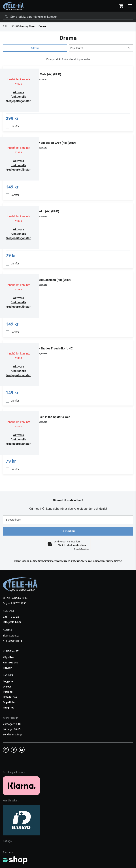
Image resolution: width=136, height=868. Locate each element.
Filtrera (35, 48)
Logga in (8, 681)
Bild (5, 26)
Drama (42, 26)
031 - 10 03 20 (11, 617)
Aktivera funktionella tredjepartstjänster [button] (18, 97)
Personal (8, 692)
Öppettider (9, 702)
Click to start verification (72, 545)
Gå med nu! (68, 531)
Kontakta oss (10, 663)
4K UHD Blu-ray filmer (23, 26)
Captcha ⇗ (82, 549)
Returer (7, 668)
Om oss (7, 687)
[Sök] (68, 17)
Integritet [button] (8, 708)
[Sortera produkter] (101, 48)
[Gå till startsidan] (13, 6)
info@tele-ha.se (12, 622)
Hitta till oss (10, 697)
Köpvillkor (9, 657)
